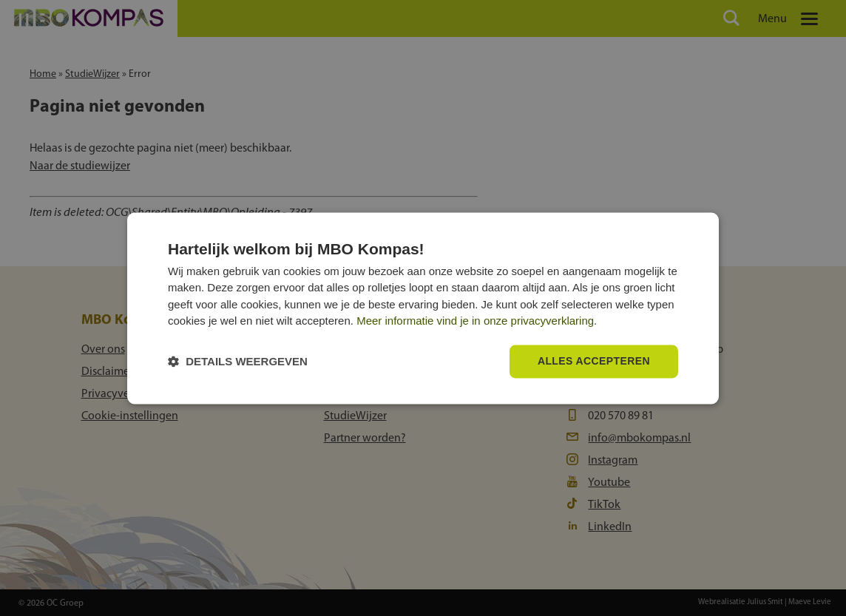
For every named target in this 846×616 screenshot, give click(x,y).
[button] (238, 361)
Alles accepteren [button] (594, 361)
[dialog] (423, 308)
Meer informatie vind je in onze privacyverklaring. (477, 321)
